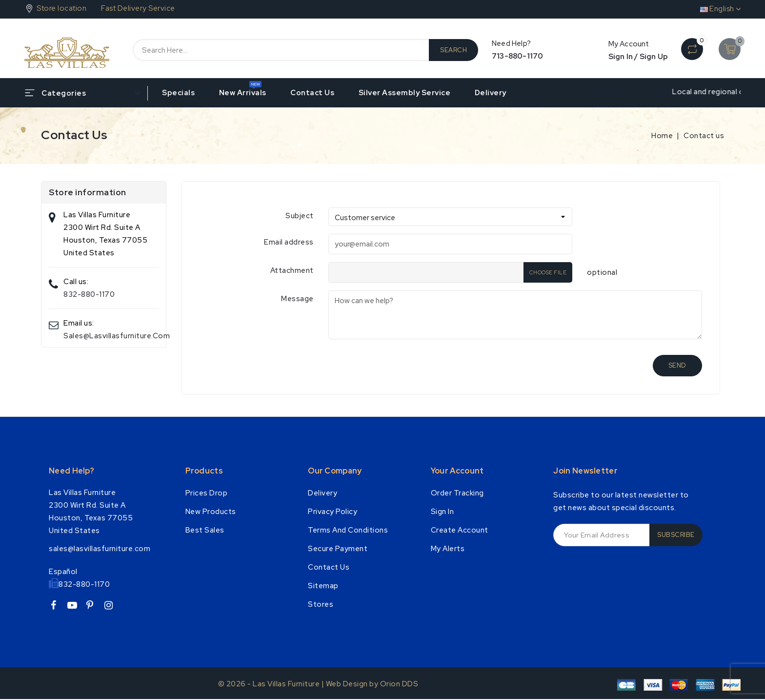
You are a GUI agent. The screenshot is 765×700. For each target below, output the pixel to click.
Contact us (312, 93)
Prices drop (207, 493)
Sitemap (323, 586)
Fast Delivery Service (138, 8)
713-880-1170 (517, 56)
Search (453, 50)
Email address (289, 242)
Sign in (443, 512)
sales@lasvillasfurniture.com (117, 336)
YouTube (76, 607)
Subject (300, 216)
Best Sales (205, 530)
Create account (460, 530)
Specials (178, 93)
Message (297, 299)
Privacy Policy (332, 512)
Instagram (112, 607)
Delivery (491, 93)
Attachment (292, 270)
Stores (321, 604)
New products (211, 512)
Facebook (57, 607)
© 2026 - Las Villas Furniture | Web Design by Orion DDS (318, 684)
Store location (61, 8)
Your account (457, 471)
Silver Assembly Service (405, 93)
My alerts (448, 549)
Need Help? (71, 471)
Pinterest (94, 607)
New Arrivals (243, 93)
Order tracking (457, 493)
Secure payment (338, 549)
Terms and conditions (348, 530)
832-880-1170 (89, 294)
